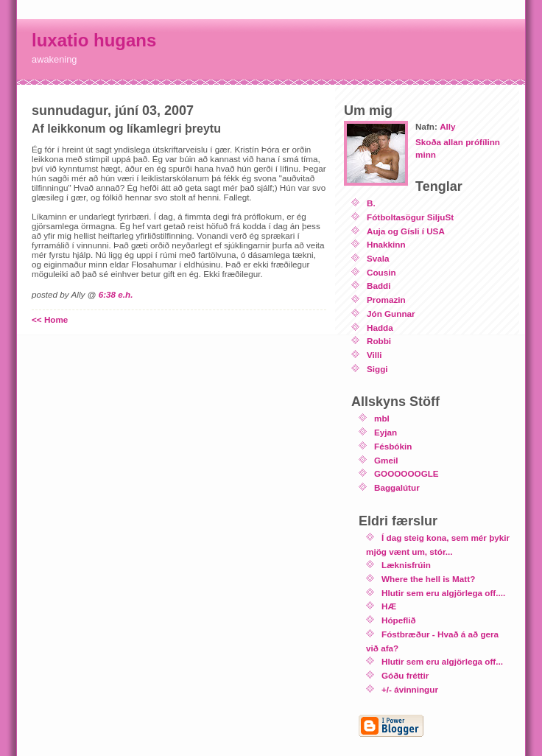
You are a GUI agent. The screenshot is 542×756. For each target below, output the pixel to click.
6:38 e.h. (116, 294)
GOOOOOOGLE (406, 473)
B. (371, 203)
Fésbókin (393, 446)
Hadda (380, 328)
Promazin (386, 300)
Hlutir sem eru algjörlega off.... (443, 593)
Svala (378, 258)
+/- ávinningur (410, 689)
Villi (374, 355)
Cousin (381, 272)
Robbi (379, 341)
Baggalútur (397, 487)
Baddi (379, 286)
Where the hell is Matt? (428, 579)
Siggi (377, 369)
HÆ (389, 606)
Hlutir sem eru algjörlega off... (442, 661)
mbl (382, 418)
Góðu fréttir (405, 675)
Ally (447, 126)
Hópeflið (399, 620)
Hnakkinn (386, 244)
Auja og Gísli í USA (406, 231)
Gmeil (386, 460)
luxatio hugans (94, 40)
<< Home (50, 319)
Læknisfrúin (406, 565)
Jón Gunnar (391, 314)
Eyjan (386, 432)
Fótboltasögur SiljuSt (410, 217)
